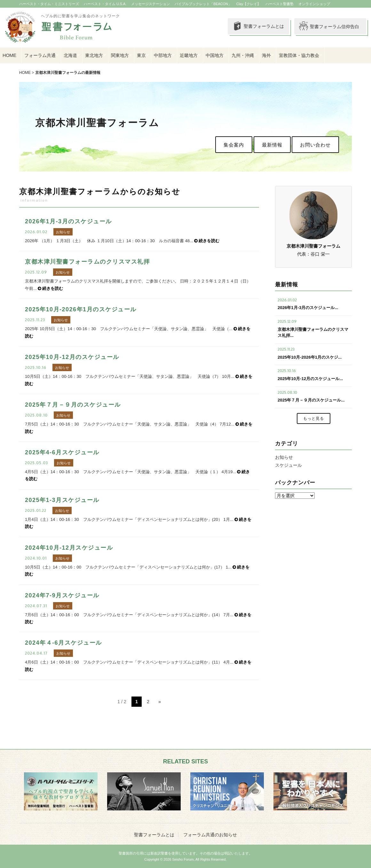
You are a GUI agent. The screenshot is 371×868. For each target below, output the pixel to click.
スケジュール (288, 465)
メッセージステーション (150, 4)
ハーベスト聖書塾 (280, 4)
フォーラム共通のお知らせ (210, 835)
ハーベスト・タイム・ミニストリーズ (49, 4)
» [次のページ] (160, 702)
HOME (9, 55)
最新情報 (272, 145)
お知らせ (284, 457)
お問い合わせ (315, 145)
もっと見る (314, 418)
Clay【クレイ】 (249, 4)
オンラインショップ (314, 4)
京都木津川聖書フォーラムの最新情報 (68, 73)
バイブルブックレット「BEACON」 (203, 4)
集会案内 (234, 145)
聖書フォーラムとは (253, 27)
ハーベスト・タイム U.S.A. (105, 4)
